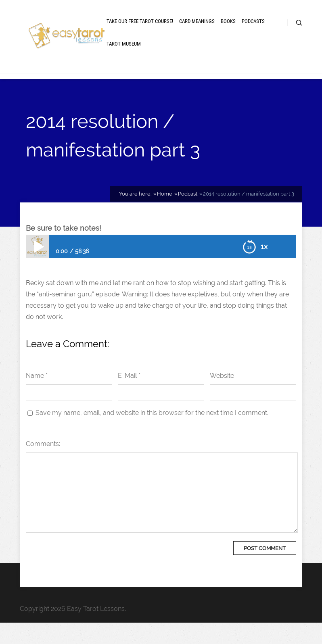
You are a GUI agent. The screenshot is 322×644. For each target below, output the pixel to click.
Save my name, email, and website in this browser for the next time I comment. (152, 434)
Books (228, 33)
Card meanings (197, 33)
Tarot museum (124, 56)
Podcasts (253, 33)
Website (222, 397)
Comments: (43, 465)
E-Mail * (129, 397)
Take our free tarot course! (140, 33)
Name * (37, 397)
